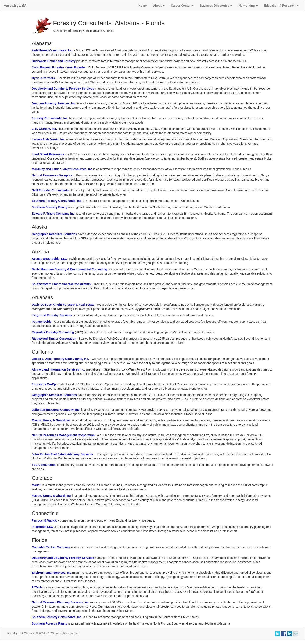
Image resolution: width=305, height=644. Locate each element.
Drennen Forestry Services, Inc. (54, 103)
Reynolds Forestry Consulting (53, 332)
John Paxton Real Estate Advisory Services (63, 454)
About (159, 6)
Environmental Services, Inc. (52, 573)
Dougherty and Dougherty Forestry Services (63, 89)
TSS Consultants (44, 465)
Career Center (182, 6)
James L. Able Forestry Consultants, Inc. (60, 359)
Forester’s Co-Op (44, 384)
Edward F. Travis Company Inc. (53, 214)
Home (142, 6)
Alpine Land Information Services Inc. (58, 369)
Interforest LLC (42, 527)
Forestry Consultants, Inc (50, 118)
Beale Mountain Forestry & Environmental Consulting (69, 269)
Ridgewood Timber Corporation (54, 339)
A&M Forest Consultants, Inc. (52, 50)
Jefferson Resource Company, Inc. (56, 410)
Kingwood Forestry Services (52, 315)
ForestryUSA (15, 6)
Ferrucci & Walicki (45, 520)
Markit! (37, 485)
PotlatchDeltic (42, 322)
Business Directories (216, 6)
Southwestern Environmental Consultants (61, 284)
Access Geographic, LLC (49, 259)
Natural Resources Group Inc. (53, 175)
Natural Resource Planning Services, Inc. (61, 602)
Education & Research (281, 6)
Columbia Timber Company (51, 547)
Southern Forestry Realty (49, 207)
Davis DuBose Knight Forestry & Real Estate (64, 305)
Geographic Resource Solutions (54, 234)
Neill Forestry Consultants (50, 190)
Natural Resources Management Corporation (63, 435)
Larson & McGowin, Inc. (49, 139)
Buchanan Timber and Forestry (54, 61)
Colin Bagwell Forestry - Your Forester (59, 67)
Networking (248, 6)
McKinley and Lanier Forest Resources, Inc (62, 169)
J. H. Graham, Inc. (44, 129)
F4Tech (37, 587)
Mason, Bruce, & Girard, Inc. (52, 420)
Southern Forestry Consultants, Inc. (57, 201)
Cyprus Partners (43, 78)
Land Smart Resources (48, 154)
